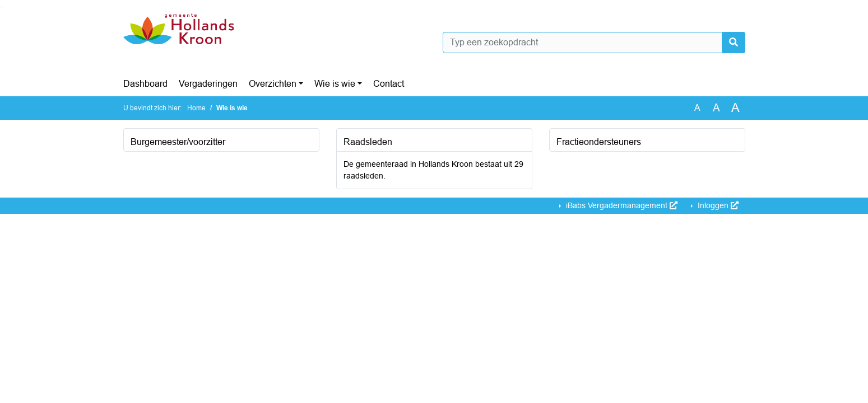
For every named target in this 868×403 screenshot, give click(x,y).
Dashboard (145, 84)
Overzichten (273, 84)
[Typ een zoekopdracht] (594, 43)
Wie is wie (335, 84)
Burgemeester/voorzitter (178, 142)
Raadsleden (368, 142)
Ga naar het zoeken (1, 7)
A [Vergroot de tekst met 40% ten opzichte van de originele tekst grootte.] (735, 108)
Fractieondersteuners (599, 142)
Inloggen (717, 205)
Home (196, 108)
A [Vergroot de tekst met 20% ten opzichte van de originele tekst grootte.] (716, 108)
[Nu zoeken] (734, 43)
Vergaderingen (208, 84)
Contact (389, 84)
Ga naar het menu (3, 7)
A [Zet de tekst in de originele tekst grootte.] (697, 108)
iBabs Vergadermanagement (621, 205)
